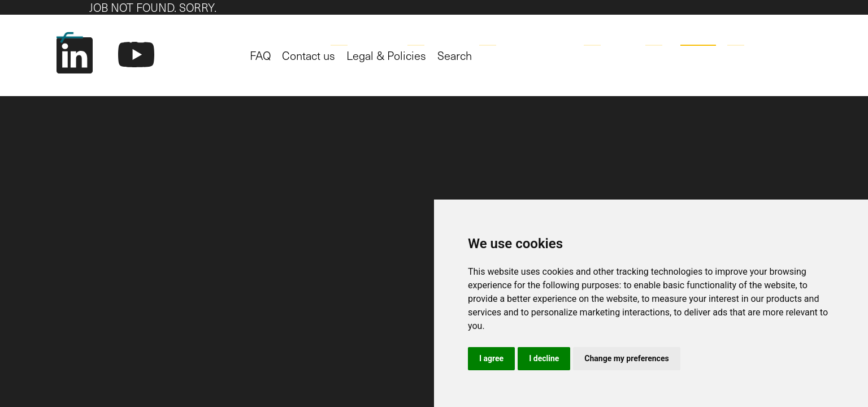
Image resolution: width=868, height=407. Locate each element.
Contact (748, 36)
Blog (657, 36)
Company (609, 36)
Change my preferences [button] (626, 358)
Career (698, 36)
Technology (438, 36)
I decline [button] (544, 358)
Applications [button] (363, 36)
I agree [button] (491, 358)
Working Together (526, 36)
